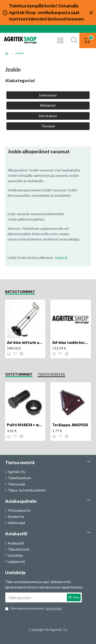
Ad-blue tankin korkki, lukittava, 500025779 (71, 342)
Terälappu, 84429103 (70, 425)
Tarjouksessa (51, 374)
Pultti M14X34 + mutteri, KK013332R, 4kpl (25, 425)
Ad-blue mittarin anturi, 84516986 (25, 342)
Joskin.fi (61, 258)
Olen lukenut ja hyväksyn (34, 609)
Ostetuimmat (19, 374)
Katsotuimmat (20, 292)
